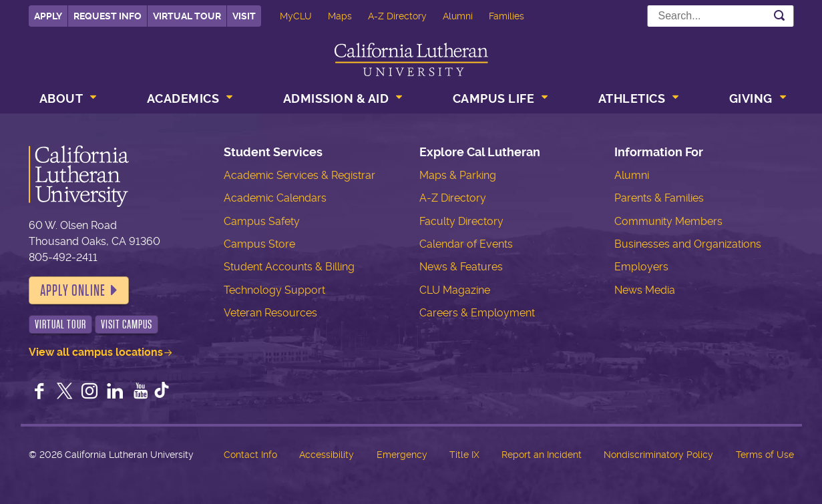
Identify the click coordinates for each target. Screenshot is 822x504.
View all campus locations (96, 352)
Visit (244, 16)
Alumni (458, 16)
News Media (645, 290)
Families (506, 16)
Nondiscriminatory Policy (658, 455)
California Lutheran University (411, 59)
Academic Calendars (275, 198)
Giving (751, 98)
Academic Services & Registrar (299, 175)
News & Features (461, 267)
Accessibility (327, 455)
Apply (48, 16)
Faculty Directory (461, 221)
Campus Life (494, 98)
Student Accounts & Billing (289, 267)
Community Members (668, 221)
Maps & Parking (458, 175)
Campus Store (259, 244)
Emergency (402, 455)
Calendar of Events (466, 244)
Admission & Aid (336, 98)
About (61, 98)
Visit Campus (127, 324)
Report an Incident (542, 455)
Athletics (632, 98)
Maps (340, 16)
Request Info (108, 16)
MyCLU (296, 16)
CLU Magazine (455, 290)
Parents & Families (659, 198)
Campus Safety (262, 221)
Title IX (464, 455)
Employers (641, 267)
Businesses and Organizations (688, 244)
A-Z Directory (397, 16)
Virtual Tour (187, 16)
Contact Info (250, 455)
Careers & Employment (477, 313)
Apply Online (73, 290)
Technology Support (274, 290)
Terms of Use (765, 455)
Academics (183, 98)
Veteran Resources (270, 313)
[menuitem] (67, 100)
